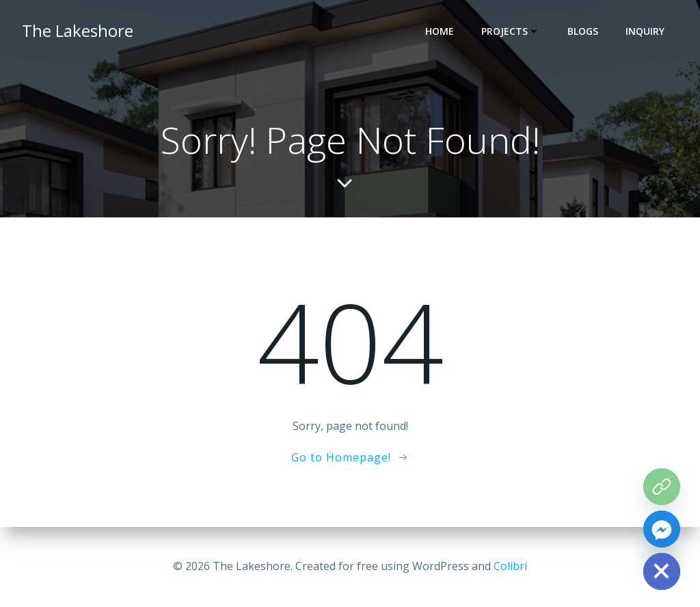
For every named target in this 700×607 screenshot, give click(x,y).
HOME (440, 31)
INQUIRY (645, 31)
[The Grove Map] (662, 487)
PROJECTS (511, 31)
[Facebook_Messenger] (662, 529)
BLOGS (583, 31)
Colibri (510, 566)
